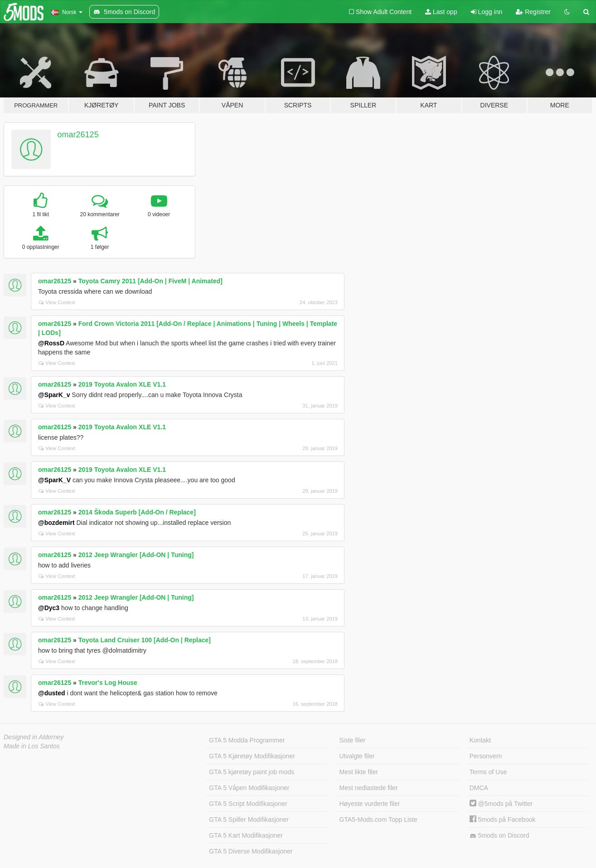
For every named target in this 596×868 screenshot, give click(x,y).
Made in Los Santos (32, 746)
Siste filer (353, 740)
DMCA (479, 788)
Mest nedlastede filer (369, 788)
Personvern (486, 756)
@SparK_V (54, 480)
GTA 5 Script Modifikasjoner (248, 804)
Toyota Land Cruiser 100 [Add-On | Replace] (145, 640)
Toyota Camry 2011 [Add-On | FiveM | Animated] (150, 281)
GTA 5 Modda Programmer (247, 740)
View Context (57, 302)
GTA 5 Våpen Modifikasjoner (249, 788)
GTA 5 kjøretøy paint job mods (252, 772)
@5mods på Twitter (501, 804)
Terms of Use (488, 772)
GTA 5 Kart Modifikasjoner (246, 835)
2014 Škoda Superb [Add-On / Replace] (137, 512)
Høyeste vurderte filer (370, 804)
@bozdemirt (56, 523)
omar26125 (78, 135)
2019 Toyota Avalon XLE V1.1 (122, 384)
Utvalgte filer (357, 756)
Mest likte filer (359, 772)
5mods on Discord (499, 836)
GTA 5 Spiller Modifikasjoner (249, 820)
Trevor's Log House (108, 683)
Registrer (533, 12)
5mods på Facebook (503, 820)
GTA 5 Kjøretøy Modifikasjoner (252, 756)
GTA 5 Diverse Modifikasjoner (251, 851)
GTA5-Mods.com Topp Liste (378, 820)
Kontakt (480, 740)
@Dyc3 (49, 608)
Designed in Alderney (34, 737)
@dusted (52, 693)
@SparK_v (54, 395)
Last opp (441, 12)
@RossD (51, 343)
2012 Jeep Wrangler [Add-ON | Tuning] (136, 555)
